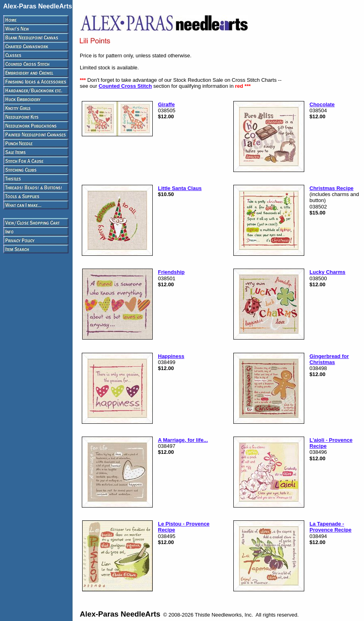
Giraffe (166, 104)
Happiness (171, 356)
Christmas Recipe (332, 188)
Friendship (171, 272)
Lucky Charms (328, 272)
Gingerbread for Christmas (329, 359)
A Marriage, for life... (183, 440)
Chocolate (322, 104)
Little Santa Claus (180, 188)
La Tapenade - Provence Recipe (331, 527)
